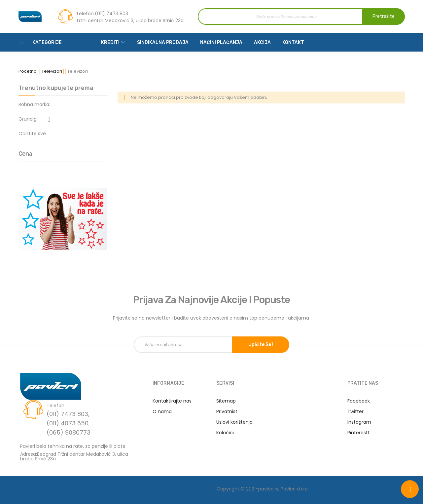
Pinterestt (359, 433)
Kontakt (293, 42)
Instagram (359, 422)
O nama (162, 411)
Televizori (52, 71)
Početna (28, 71)
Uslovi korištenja (234, 422)
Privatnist (227, 411)
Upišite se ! (261, 345)
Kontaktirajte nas (172, 401)
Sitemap (226, 401)
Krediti (110, 42)
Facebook (359, 401)
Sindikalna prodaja (163, 42)
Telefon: (85, 14)
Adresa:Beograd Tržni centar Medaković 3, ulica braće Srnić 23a (74, 456)
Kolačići (225, 433)
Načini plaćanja (221, 42)
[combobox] (301, 17)
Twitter (355, 411)
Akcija (262, 42)
